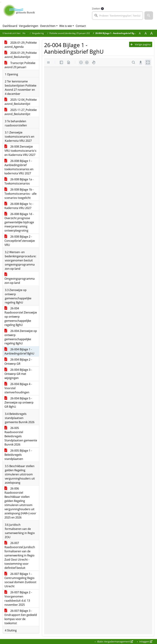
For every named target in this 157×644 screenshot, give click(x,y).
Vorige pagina (141, 44)
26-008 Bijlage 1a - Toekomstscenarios (19, 181)
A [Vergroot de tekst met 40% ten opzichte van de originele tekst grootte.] (151, 33)
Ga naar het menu (1, 2)
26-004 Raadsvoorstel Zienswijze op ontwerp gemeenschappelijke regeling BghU (21, 317)
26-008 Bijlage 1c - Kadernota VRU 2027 (19, 206)
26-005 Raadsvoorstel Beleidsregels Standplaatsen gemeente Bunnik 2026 (21, 436)
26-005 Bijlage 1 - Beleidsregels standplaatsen (18, 455)
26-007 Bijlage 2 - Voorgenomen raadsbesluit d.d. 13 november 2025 (18, 598)
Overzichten (48, 26)
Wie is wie (66, 26)
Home (26, 33)
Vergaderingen (29, 26)
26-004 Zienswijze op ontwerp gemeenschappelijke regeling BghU (21, 337)
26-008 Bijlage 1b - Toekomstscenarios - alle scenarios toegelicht (21, 194)
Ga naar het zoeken (0, 2)
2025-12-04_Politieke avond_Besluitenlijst (21, 102)
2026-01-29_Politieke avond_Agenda (21, 45)
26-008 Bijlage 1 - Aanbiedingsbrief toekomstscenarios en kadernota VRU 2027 (19, 167)
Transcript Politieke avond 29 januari (20, 65)
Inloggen (145, 641)
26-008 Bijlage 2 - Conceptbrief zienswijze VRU (20, 241)
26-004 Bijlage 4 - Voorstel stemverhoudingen (18, 388)
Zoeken (96, 9)
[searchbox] (118, 16)
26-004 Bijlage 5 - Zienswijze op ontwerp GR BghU (19, 402)
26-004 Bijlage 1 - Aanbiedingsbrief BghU (19, 351)
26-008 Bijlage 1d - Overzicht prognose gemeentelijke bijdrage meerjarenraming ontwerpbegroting (19, 222)
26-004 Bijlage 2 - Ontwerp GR (18, 362)
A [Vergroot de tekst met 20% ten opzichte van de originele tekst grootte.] (146, 33)
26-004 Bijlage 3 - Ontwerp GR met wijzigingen (18, 374)
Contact (81, 26)
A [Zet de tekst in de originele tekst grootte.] (140, 33)
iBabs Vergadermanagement (115, 641)
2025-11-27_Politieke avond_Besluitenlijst (21, 112)
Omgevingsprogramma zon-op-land (20, 279)
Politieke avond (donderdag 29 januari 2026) (71, 33)
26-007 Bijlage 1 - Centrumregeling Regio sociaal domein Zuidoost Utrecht (20, 580)
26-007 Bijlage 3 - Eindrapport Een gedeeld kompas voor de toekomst (21, 617)
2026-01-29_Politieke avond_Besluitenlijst (21, 55)
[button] (149, 16)
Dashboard (10, 26)
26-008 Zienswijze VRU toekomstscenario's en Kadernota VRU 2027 (20, 151)
